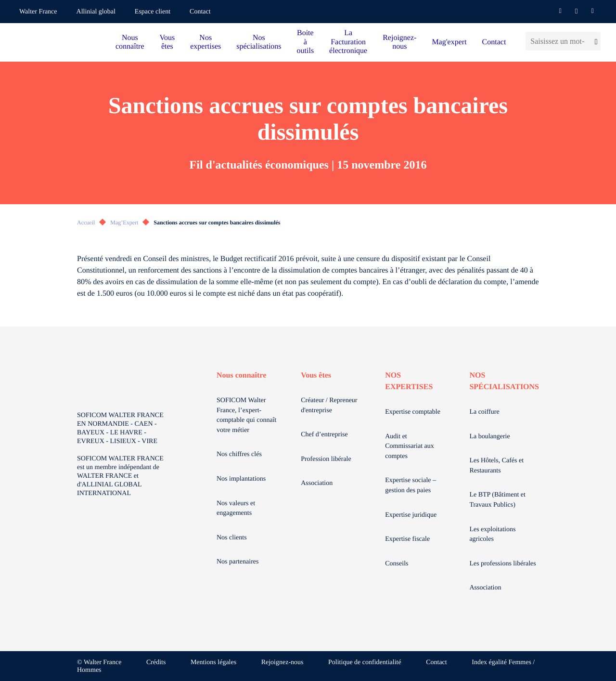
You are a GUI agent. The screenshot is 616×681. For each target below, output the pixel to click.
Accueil (86, 223)
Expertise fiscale (407, 539)
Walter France (38, 12)
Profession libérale (326, 459)
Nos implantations (241, 479)
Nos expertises (205, 42)
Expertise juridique (411, 515)
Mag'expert (449, 42)
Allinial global (96, 12)
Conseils (397, 564)
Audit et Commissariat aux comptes (410, 446)
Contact (200, 12)
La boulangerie (489, 437)
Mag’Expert (124, 223)
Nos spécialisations (259, 42)
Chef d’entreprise (324, 435)
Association (317, 483)
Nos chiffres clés (239, 454)
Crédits (156, 662)
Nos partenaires (237, 562)
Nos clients (232, 538)
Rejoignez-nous (399, 42)
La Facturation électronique (348, 42)
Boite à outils (306, 42)
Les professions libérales (502, 564)
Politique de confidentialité (365, 662)
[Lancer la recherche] (595, 41)
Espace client (153, 12)
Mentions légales (213, 662)
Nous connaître (130, 42)
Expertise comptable (413, 412)
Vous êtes (167, 42)
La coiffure (484, 412)
